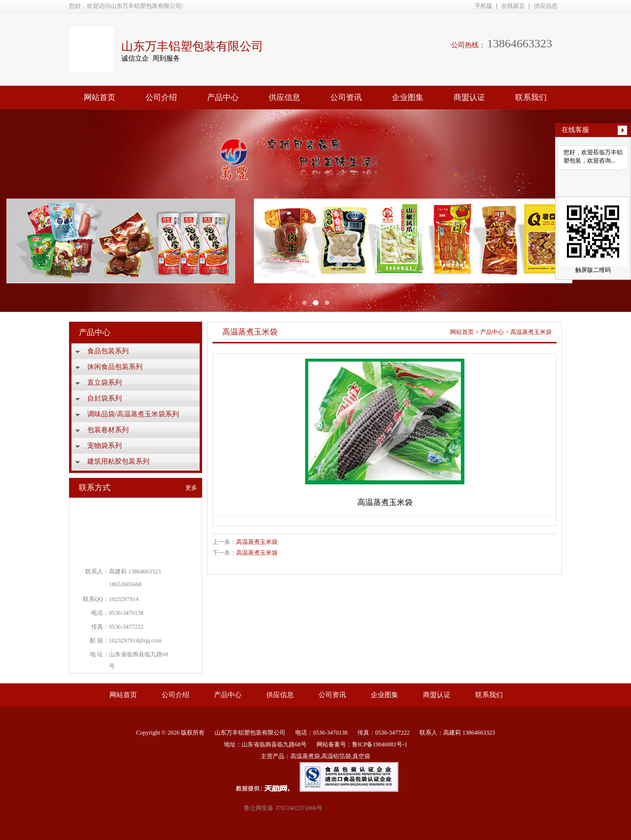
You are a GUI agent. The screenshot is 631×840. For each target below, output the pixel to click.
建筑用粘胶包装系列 (118, 461)
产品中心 (223, 97)
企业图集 (408, 97)
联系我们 (531, 97)
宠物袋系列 (105, 446)
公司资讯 (346, 97)
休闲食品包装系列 (115, 367)
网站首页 (100, 97)
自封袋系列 (105, 398)
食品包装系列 (108, 351)
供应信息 (546, 6)
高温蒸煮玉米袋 (531, 332)
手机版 (484, 6)
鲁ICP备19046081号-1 (380, 744)
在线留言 (513, 6)
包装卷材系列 (108, 430)
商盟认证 (469, 97)
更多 (191, 488)
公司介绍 (161, 97)
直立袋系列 (105, 383)
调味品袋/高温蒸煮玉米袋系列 (133, 414)
